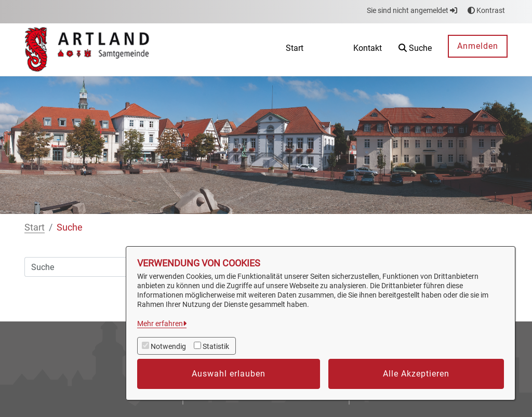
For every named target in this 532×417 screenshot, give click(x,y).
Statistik (216, 346)
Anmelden (478, 46)
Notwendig (168, 346)
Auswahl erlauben (229, 374)
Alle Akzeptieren (416, 374)
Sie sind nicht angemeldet (412, 10)
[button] (415, 50)
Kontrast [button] (486, 10)
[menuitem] (295, 50)
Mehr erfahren (160, 324)
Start (35, 227)
